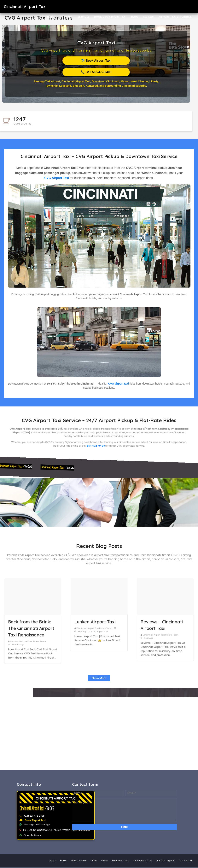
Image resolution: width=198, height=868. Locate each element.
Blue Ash (78, 86)
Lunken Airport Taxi (97, 621)
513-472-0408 (98, 439)
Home (51, 17)
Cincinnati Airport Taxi (76, 81)
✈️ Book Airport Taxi (96, 61)
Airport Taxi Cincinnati (175, 17)
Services (83, 17)
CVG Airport (52, 81)
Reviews (148, 17)
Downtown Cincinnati (105, 81)
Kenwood (92, 86)
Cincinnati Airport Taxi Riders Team (31, 630)
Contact (66, 17)
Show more (99, 678)
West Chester (139, 81)
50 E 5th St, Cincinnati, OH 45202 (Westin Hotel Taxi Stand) (110, 830)
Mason (125, 81)
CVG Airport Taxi (57, 178)
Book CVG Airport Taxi (110, 17)
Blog (135, 17)
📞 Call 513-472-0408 (96, 72)
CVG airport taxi (118, 384)
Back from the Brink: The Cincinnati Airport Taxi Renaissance (32, 624)
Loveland (65, 86)
